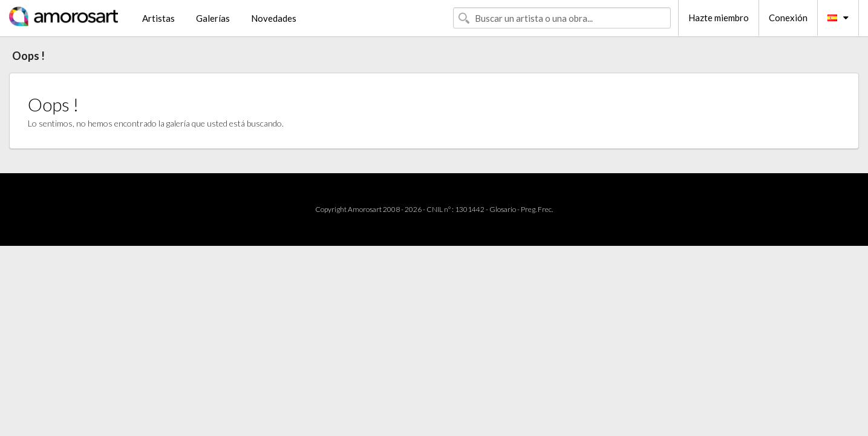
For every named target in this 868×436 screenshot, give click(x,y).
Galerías (213, 18)
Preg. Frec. (537, 209)
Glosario (503, 209)
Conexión (788, 18)
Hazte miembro (719, 18)
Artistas (158, 18)
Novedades (274, 18)
